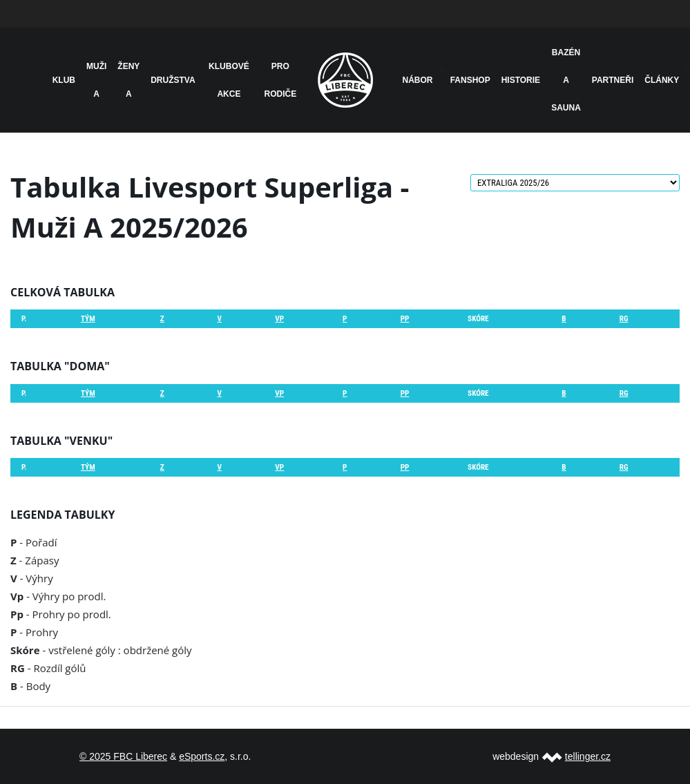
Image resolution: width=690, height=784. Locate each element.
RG (624, 319)
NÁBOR (418, 80)
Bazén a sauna (566, 80)
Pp (405, 319)
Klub (64, 80)
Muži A (96, 80)
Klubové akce (229, 80)
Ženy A (128, 80)
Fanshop (470, 80)
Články (662, 80)
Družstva (173, 80)
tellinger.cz (588, 756)
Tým (88, 319)
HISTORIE (521, 80)
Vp (279, 319)
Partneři (613, 80)
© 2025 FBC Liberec (123, 756)
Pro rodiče (281, 80)
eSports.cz (202, 756)
